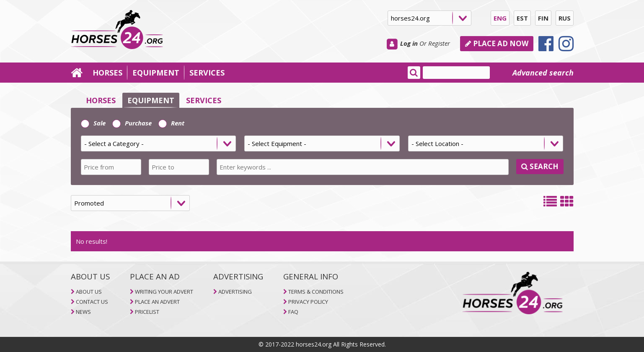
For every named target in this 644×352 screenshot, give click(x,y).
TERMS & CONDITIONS (316, 292)
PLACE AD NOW (497, 43)
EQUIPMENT (156, 73)
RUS (565, 18)
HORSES (107, 73)
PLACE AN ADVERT (157, 302)
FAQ (293, 312)
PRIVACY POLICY (308, 302)
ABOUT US (89, 292)
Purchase (132, 123)
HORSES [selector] (101, 100)
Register (439, 43)
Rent (171, 123)
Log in (409, 43)
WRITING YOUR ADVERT (164, 292)
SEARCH (540, 166)
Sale (93, 123)
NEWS (83, 312)
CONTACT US (92, 302)
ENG (500, 18)
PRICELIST (147, 312)
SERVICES (207, 73)
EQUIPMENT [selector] (151, 100)
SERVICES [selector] (204, 100)
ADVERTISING (235, 292)
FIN (543, 18)
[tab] (322, 146)
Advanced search (543, 73)
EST (522, 18)
